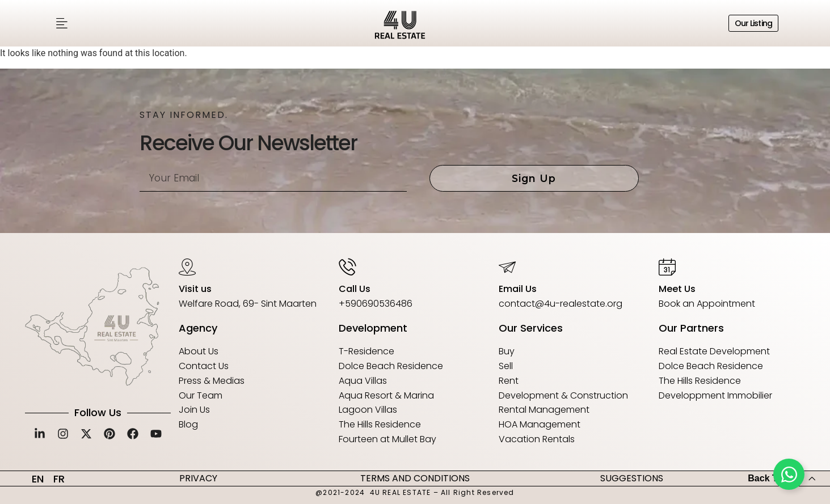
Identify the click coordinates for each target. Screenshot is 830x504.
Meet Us (677, 289)
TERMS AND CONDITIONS (415, 478)
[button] (62, 24)
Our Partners (691, 328)
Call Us (355, 289)
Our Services (531, 328)
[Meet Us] (667, 266)
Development (373, 328)
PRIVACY (198, 478)
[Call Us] (347, 266)
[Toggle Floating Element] (789, 474)
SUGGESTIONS (632, 478)
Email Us (518, 289)
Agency (198, 328)
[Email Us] (507, 266)
